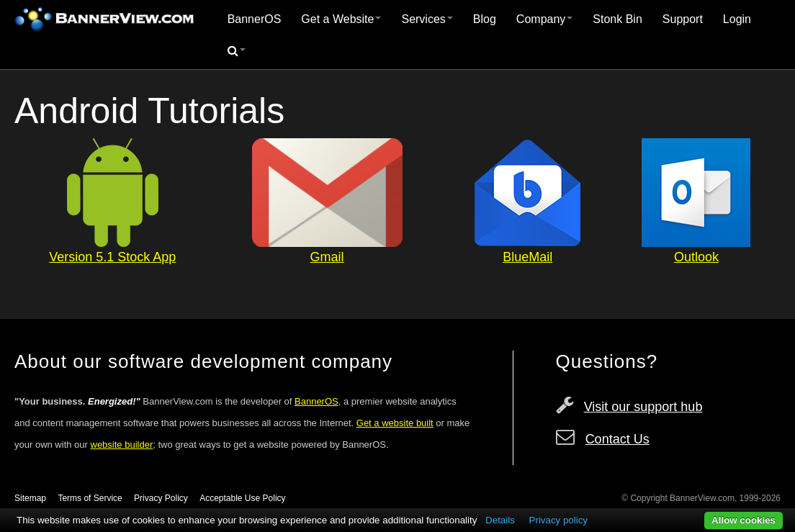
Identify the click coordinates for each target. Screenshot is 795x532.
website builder (122, 445)
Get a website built (395, 423)
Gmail (327, 257)
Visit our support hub (643, 407)
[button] (237, 51)
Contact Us (617, 439)
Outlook (696, 257)
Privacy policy (558, 520)
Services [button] (427, 19)
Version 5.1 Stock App (112, 257)
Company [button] (544, 19)
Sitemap (30, 498)
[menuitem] (255, 19)
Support (683, 19)
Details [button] (500, 520)
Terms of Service (90, 498)
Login (737, 19)
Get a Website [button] (341, 19)
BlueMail (527, 257)
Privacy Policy (161, 498)
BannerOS (255, 19)
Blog (485, 19)
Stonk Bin (617, 19)
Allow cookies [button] (744, 520)
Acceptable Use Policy (242, 498)
